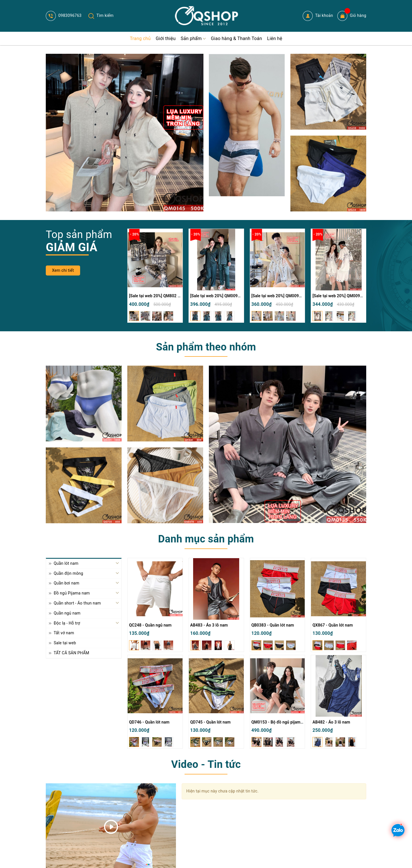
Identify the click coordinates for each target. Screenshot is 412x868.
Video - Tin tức (206, 764)
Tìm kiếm (101, 15)
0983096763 (64, 15)
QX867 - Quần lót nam (333, 625)
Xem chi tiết (63, 270)
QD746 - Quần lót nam (149, 722)
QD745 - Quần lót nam (210, 722)
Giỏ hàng (352, 16)
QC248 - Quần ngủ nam (150, 625)
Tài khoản (318, 16)
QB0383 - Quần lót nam (273, 625)
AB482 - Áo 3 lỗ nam (331, 722)
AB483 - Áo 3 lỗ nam (209, 625)
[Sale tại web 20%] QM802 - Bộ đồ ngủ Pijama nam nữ (178, 296)
